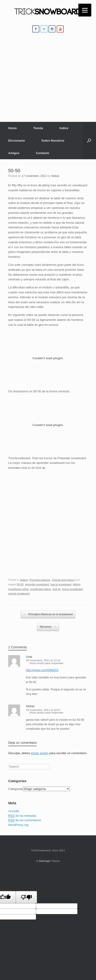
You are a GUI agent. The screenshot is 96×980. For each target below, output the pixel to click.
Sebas (55, 176)
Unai (29, 657)
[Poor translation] (26, 897)
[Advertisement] (48, 80)
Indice (64, 128)
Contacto (43, 153)
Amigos (14, 153)
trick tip (57, 589)
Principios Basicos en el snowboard (48, 614)
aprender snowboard (37, 584)
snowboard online (18, 589)
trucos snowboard (72, 589)
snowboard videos (41, 589)
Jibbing (24, 580)
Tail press (48, 627)
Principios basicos (40, 580)
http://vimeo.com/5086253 (42, 670)
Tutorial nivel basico (63, 580)
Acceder (14, 811)
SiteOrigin (45, 861)
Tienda (38, 128)
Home (12, 128)
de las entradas (22, 816)
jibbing (77, 584)
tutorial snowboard (19, 594)
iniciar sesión (40, 753)
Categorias (16, 789)
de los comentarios (25, 820)
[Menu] (85, 10)
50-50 (14, 171)
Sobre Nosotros (53, 141)
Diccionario (17, 141)
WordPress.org (18, 825)
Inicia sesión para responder (46, 663)
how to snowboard (61, 584)
